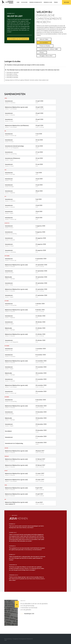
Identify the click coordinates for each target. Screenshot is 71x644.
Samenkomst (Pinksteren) (13, 158)
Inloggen (67, 2)
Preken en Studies (45, 46)
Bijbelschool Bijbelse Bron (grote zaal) (16, 107)
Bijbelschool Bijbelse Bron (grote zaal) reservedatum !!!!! (16, 503)
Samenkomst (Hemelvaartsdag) (14, 146)
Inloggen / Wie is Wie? (46, 56)
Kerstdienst (8, 431)
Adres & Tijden (44, 39)
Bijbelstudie (8, 277)
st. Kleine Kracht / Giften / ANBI (49, 49)
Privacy (42, 52)
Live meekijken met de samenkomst (18, 39)
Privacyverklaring (8, 639)
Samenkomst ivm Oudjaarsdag (14, 443)
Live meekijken (44, 43)
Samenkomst (9, 101)
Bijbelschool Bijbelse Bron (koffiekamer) (17, 126)
